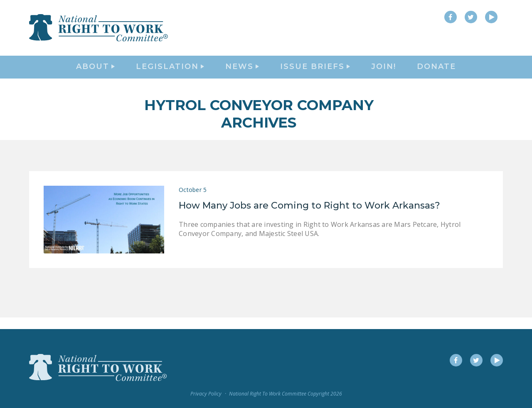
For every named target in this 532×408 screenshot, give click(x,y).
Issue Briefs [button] (315, 73)
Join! (384, 73)
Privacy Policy (206, 394)
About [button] (95, 73)
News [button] (242, 73)
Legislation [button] (170, 73)
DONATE (436, 73)
